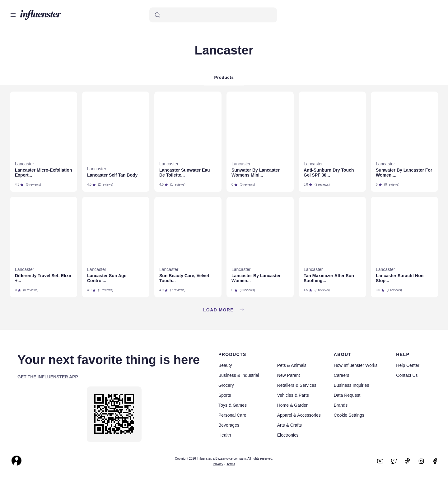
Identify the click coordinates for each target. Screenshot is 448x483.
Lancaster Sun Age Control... (107, 278)
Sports (225, 395)
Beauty (225, 365)
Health (225, 435)
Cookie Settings (349, 415)
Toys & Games (233, 405)
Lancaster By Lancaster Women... (256, 278)
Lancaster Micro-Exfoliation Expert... (44, 173)
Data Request (347, 395)
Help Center (408, 365)
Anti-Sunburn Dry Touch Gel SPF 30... (329, 173)
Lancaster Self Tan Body (112, 175)
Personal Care (232, 415)
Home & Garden (293, 405)
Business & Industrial (239, 375)
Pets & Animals (292, 365)
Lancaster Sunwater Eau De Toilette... (185, 173)
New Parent (289, 375)
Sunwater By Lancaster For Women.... (404, 173)
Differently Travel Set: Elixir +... (43, 278)
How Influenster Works (356, 365)
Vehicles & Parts (293, 395)
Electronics (288, 435)
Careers (342, 375)
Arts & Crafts (289, 425)
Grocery (226, 385)
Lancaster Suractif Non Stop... (400, 278)
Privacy (218, 464)
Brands (341, 405)
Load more (224, 310)
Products (224, 77)
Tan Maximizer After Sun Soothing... (329, 278)
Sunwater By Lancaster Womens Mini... (256, 173)
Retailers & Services (297, 385)
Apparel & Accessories (299, 415)
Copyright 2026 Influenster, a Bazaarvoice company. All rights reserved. (224, 459)
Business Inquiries (352, 385)
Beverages (229, 425)
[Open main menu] (13, 15)
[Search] (213, 15)
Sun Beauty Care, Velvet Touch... (184, 278)
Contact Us (407, 375)
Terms (231, 464)
